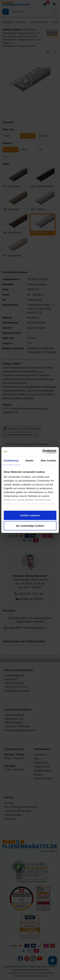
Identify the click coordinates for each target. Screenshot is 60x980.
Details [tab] (29, 460)
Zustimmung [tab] (11, 460)
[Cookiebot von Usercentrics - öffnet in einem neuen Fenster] (43, 452)
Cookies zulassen (30, 515)
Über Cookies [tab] (48, 460)
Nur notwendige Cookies (30, 526)
